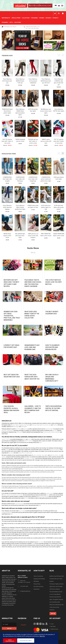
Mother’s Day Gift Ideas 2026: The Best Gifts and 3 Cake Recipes (57, 579)
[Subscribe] (9, 628)
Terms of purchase (38, 576)
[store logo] (20, 6)
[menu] (33, 20)
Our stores (18, 22)
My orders (53, 626)
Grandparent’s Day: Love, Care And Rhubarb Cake (32, 347)
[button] (63, 153)
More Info (42, 636)
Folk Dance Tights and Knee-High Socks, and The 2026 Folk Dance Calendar (57, 586)
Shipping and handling (39, 579)
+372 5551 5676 (24, 586)
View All (33, 253)
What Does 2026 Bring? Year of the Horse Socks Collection (57, 607)
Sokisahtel (23, 625)
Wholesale (36, 581)
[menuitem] (7, 18)
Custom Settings (26, 641)
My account (63, 13)
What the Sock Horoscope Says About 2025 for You (32, 377)
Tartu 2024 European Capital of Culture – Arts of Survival (53, 408)
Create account (54, 629)
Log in (52, 624)
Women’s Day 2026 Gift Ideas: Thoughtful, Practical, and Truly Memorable (12, 316)
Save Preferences (10, 641)
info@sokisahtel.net (25, 591)
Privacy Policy (37, 584)
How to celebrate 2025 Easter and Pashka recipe (52, 347)
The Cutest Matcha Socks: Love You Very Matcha (53, 282)
